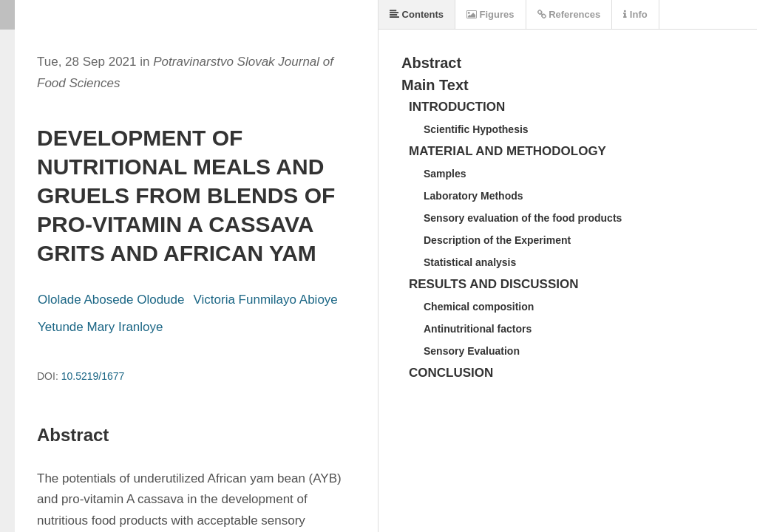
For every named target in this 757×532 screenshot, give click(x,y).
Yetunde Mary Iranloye (100, 327)
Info (635, 14)
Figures (490, 14)
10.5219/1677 (93, 376)
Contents (417, 14)
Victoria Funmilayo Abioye (266, 300)
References (569, 14)
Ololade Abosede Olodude (111, 300)
